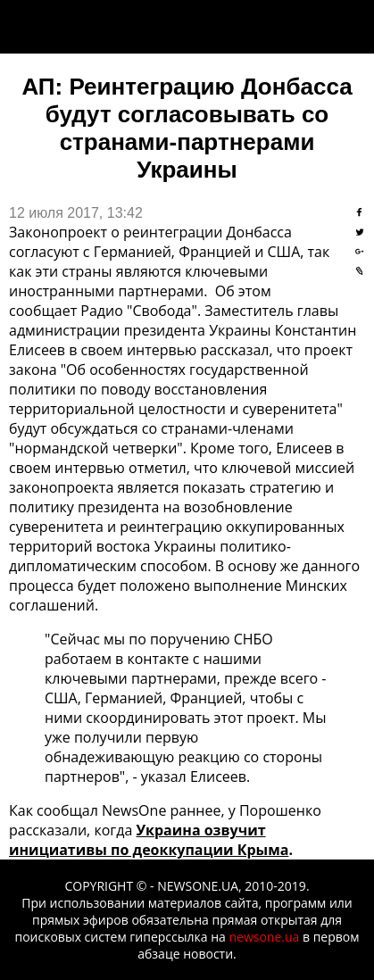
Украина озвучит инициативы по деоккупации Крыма (149, 840)
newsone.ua (264, 937)
